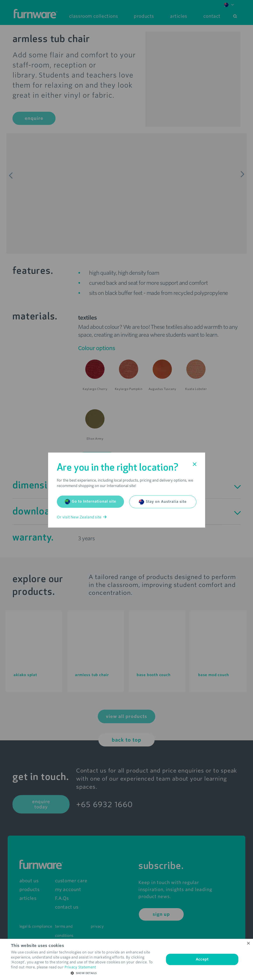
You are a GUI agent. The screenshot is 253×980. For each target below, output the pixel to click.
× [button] (248, 944)
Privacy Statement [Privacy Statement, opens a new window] (80, 967)
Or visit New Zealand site (82, 517)
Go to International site (90, 502)
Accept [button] (202, 959)
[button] (85, 973)
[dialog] (126, 959)
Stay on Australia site (163, 502)
